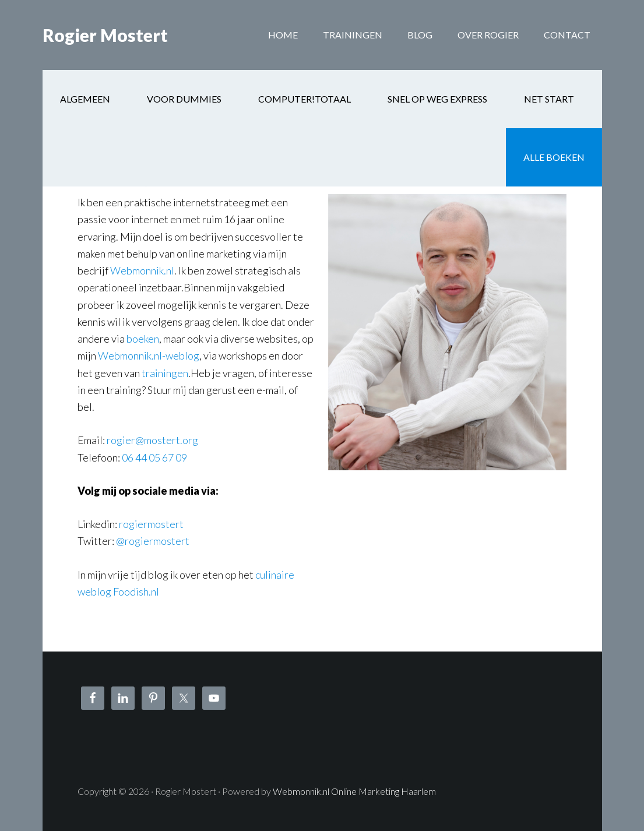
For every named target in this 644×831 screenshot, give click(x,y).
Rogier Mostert (105, 35)
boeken (143, 339)
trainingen (165, 373)
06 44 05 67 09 (154, 457)
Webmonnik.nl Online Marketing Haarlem (354, 791)
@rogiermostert (153, 541)
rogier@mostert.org (152, 440)
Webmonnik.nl (142, 270)
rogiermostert (151, 524)
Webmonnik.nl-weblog (149, 355)
